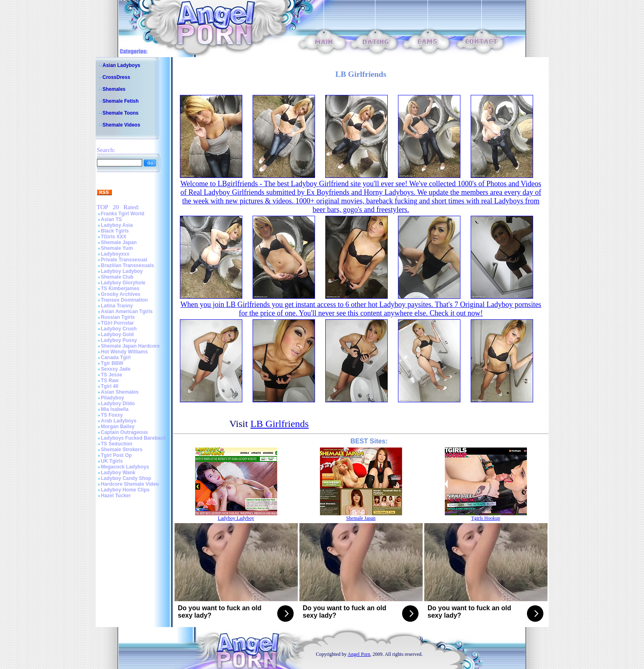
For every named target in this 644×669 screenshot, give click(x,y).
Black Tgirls (115, 231)
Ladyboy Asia (117, 225)
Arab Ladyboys (119, 421)
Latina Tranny (117, 306)
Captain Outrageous (125, 432)
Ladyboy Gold (117, 334)
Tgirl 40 (110, 386)
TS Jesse (112, 375)
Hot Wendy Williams (124, 352)
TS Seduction (117, 444)
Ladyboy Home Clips (125, 490)
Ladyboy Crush (119, 329)
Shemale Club (117, 277)
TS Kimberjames (120, 288)
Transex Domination (125, 300)
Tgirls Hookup (485, 518)
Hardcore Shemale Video (130, 484)
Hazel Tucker (116, 496)
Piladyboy (113, 398)
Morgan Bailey (118, 427)
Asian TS (112, 219)
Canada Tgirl (116, 358)
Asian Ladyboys (122, 65)
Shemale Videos (122, 125)
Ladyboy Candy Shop (126, 478)
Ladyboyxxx (115, 254)
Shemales (114, 89)
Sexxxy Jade (116, 369)
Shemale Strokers (122, 450)
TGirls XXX (114, 237)
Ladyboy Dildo (118, 404)
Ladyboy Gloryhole (123, 283)
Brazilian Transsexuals (128, 265)
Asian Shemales (120, 392)
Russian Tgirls (118, 317)
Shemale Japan (119, 242)
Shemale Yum (117, 248)
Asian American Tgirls (127, 311)
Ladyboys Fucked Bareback (134, 438)
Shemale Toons (121, 113)
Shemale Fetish (121, 101)
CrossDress (116, 77)
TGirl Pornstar (118, 323)
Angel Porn (359, 654)
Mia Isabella (115, 409)
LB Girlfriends (280, 424)
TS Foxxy (112, 415)
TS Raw (110, 381)
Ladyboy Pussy (119, 340)
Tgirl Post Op (116, 455)
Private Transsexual (124, 260)
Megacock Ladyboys (125, 467)
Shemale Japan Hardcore (130, 346)
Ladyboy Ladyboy (122, 271)
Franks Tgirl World (123, 214)
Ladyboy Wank (118, 473)
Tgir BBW (112, 363)
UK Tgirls (112, 461)
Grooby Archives (121, 294)
